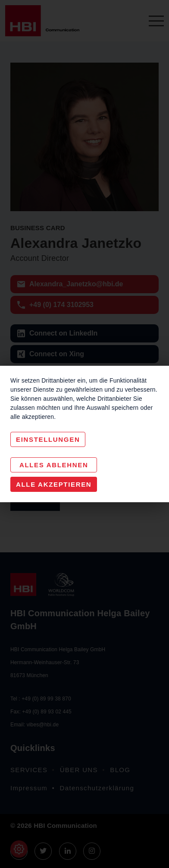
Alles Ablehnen (54, 465)
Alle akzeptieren (54, 484)
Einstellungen (48, 439)
